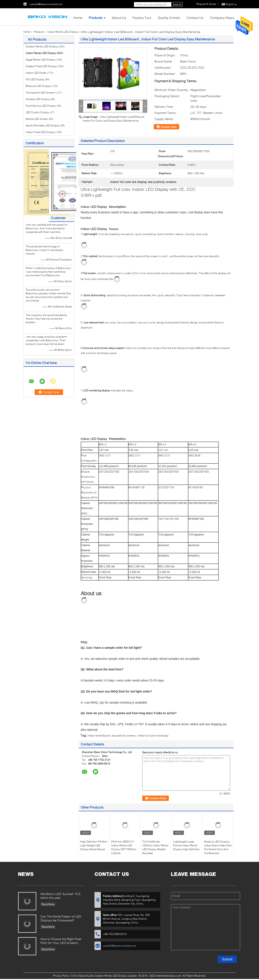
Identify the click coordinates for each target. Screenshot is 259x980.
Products (96, 18)
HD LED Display (35, 79)
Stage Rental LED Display (40, 60)
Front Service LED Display (41, 106)
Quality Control (169, 18)
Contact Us (195, 18)
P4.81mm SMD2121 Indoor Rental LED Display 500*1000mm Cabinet (124, 847)
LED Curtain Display (37, 112)
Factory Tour (142, 18)
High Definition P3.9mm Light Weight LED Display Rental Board (94, 845)
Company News (222, 18)
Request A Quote (206, 4)
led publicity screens (124, 736)
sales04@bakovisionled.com (46, 4)
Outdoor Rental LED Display (42, 46)
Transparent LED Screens (41, 93)
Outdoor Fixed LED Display (41, 66)
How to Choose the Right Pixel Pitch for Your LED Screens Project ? (61, 941)
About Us (119, 18)
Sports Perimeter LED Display (43, 125)
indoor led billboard (99, 736)
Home (78, 18)
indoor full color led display (153, 736)
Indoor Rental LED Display (63, 32)
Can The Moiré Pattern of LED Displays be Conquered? (61, 918)
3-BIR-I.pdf (91, 195)
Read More (48, 904)
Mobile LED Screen (37, 119)
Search (177, 5)
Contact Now (169, 127)
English (231, 4)
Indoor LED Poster (36, 73)
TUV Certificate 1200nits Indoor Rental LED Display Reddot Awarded (155, 847)
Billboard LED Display (38, 86)
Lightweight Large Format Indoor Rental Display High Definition (187, 845)
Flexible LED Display (38, 99)
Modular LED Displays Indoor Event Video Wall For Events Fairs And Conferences (218, 847)
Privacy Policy (61, 976)
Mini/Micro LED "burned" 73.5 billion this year (61, 896)
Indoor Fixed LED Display (40, 132)
